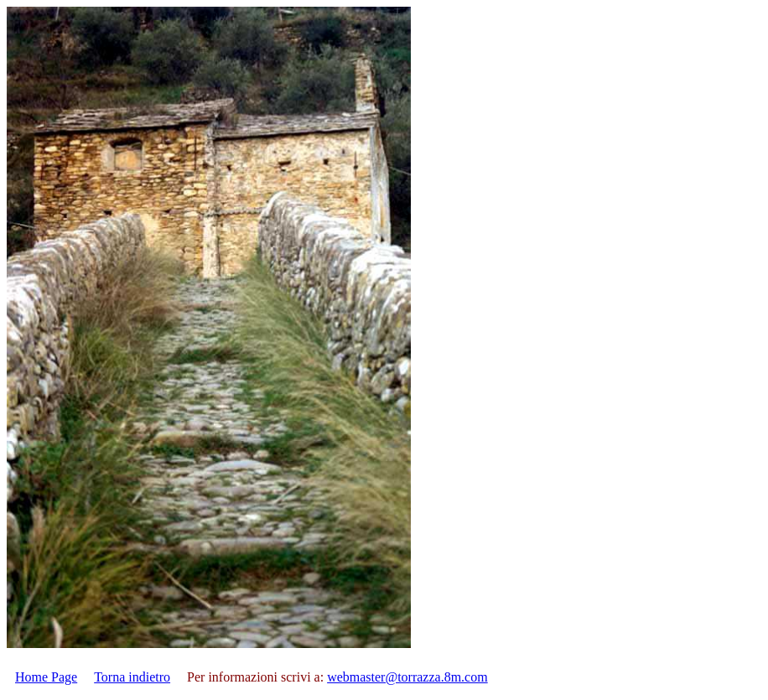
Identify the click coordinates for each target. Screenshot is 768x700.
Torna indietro (132, 677)
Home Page (46, 677)
